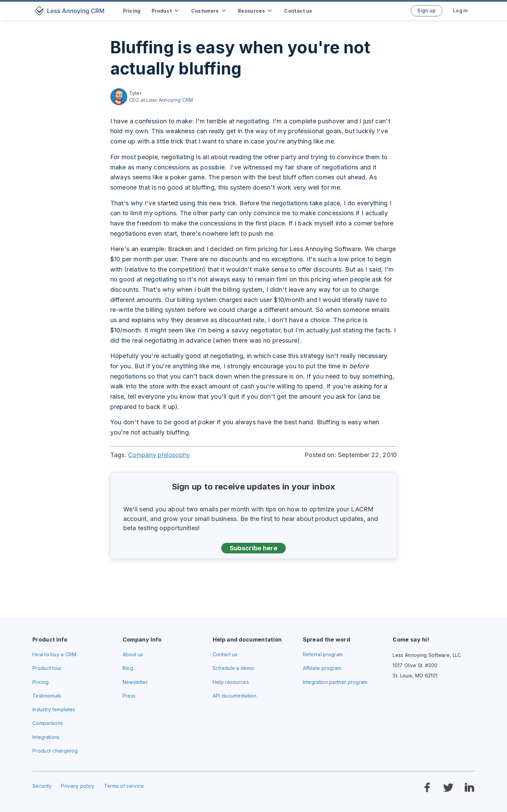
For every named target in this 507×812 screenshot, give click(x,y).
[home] (71, 11)
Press (129, 696)
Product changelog (55, 751)
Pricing (40, 682)
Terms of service (124, 786)
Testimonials (47, 696)
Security (42, 786)
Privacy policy (78, 786)
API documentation (235, 696)
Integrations (46, 737)
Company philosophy (159, 455)
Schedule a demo (234, 668)
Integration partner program (335, 682)
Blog (128, 668)
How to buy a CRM (54, 654)
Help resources (231, 682)
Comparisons (48, 723)
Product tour (47, 668)
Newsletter (135, 682)
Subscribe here (253, 548)
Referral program (323, 654)
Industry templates (54, 709)
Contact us (225, 654)
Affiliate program (322, 668)
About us (133, 654)
